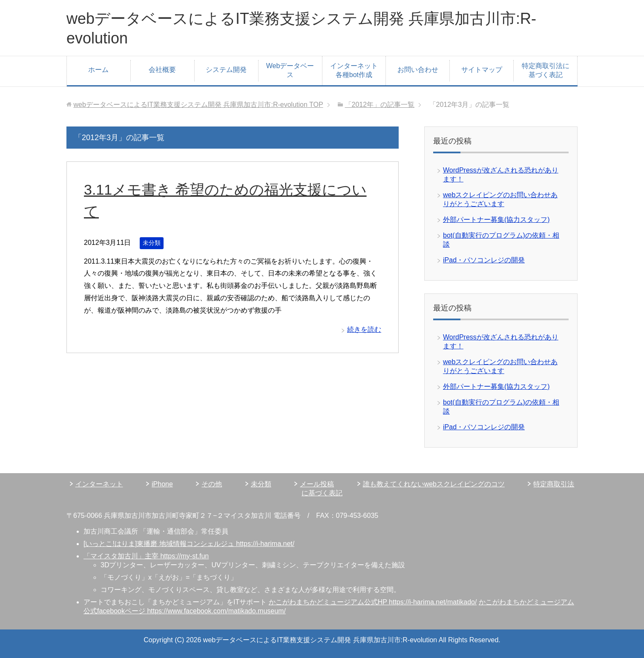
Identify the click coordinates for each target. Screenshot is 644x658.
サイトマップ (482, 70)
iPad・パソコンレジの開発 (484, 260)
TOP (198, 105)
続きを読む (364, 329)
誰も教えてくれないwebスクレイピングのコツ (434, 484)
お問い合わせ (418, 70)
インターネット (99, 484)
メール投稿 (317, 484)
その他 (212, 484)
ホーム (98, 70)
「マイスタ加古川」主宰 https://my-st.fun (146, 556)
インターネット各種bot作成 (354, 70)
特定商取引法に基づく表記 (546, 70)
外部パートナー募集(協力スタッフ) (496, 220)
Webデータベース (290, 70)
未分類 (152, 243)
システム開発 (226, 70)
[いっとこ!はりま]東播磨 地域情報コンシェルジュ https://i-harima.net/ (189, 544)
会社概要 (162, 70)
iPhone (162, 484)
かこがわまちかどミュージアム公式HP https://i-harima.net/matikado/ (373, 602)
